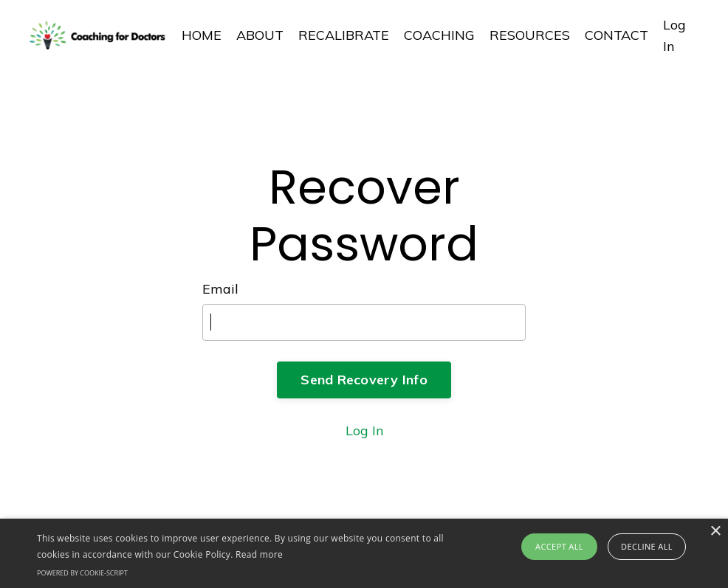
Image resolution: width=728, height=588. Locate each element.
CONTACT (617, 35)
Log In (364, 430)
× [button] (715, 532)
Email (220, 289)
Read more (259, 554)
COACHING (439, 35)
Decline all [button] (647, 546)
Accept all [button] (559, 546)
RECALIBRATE (344, 35)
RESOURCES (530, 35)
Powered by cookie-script (82, 573)
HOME (202, 35)
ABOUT (260, 35)
